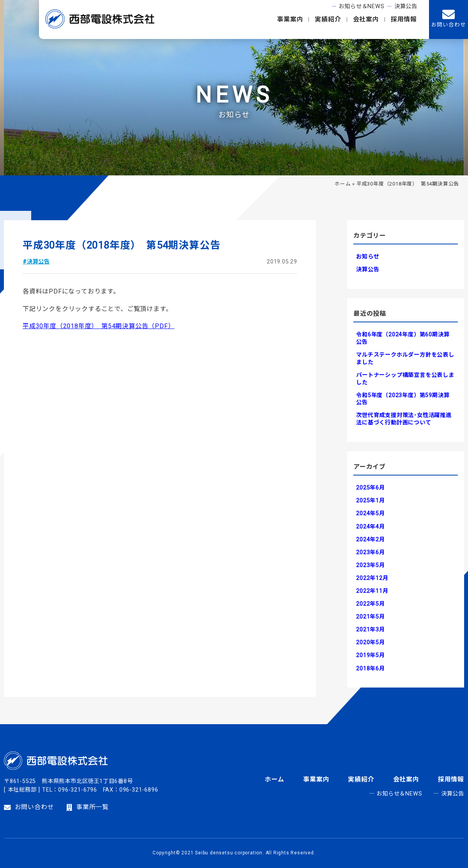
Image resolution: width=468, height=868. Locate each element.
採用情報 (404, 19)
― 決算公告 (449, 794)
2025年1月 (370, 501)
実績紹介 (328, 19)
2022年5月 (370, 604)
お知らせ (368, 257)
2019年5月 (370, 655)
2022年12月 (372, 578)
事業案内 (290, 19)
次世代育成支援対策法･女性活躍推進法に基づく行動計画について (404, 419)
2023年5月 (370, 565)
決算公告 (406, 6)
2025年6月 (370, 488)
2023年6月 (370, 552)
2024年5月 (370, 514)
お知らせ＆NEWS (361, 6)
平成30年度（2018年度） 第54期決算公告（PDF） (98, 326)
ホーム (343, 184)
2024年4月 (370, 527)
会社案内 (366, 19)
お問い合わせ (29, 807)
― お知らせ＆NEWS (396, 794)
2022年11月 (372, 591)
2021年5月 (370, 617)
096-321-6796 (78, 790)
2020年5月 (370, 643)
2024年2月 (370, 540)
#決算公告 (36, 262)
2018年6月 (370, 669)
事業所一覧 (88, 807)
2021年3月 (370, 630)
